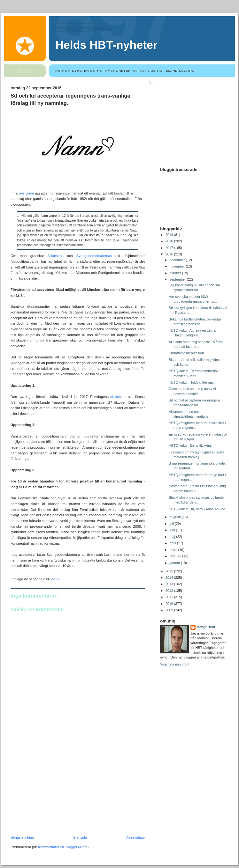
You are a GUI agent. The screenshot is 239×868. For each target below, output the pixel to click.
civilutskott (118, 397)
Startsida (80, 837)
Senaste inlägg (22, 837)
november (178, 266)
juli (172, 524)
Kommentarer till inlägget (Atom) (63, 847)
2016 (170, 254)
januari (175, 563)
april (173, 543)
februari (176, 556)
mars (174, 550)
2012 (170, 591)
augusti (176, 517)
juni (173, 530)
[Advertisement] (58, 791)
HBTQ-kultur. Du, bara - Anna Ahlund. (197, 509)
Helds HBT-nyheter (106, 45)
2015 (170, 571)
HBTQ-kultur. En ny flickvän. (190, 445)
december (178, 260)
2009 (170, 610)
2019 (170, 235)
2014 (170, 577)
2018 (170, 241)
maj (173, 537)
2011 (170, 597)
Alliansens (57, 256)
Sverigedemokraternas (94, 256)
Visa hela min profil (175, 664)
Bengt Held (206, 627)
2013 (170, 584)
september (178, 279)
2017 (170, 248)
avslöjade (27, 193)
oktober (176, 273)
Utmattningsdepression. (187, 353)
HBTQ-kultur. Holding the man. (192, 382)
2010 (170, 604)
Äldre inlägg (135, 837)
